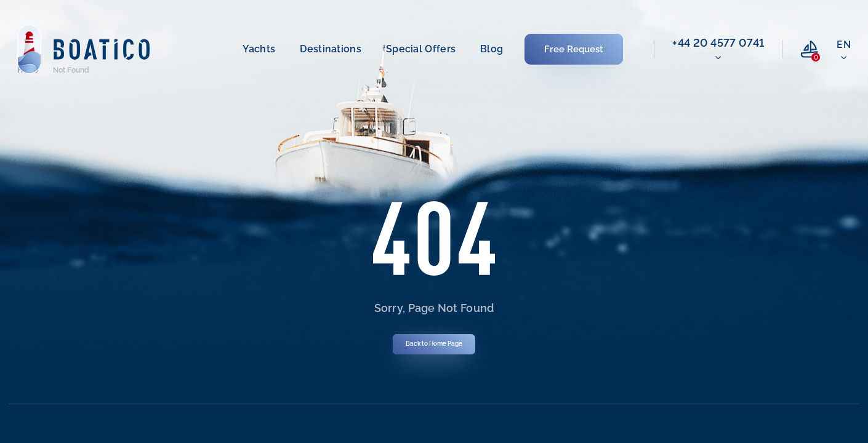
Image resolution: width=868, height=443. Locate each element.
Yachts (259, 49)
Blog (492, 49)
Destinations (331, 49)
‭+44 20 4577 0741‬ (718, 43)
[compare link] (810, 49)
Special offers (421, 49)
